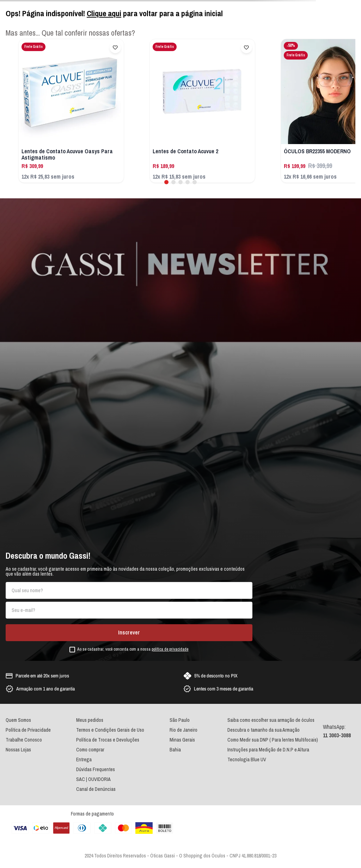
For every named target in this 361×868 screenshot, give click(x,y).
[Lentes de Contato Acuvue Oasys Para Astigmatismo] (71, 111)
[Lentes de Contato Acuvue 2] (202, 111)
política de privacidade (170, 649)
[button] (166, 182)
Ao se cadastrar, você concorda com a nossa (133, 650)
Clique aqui (104, 13)
